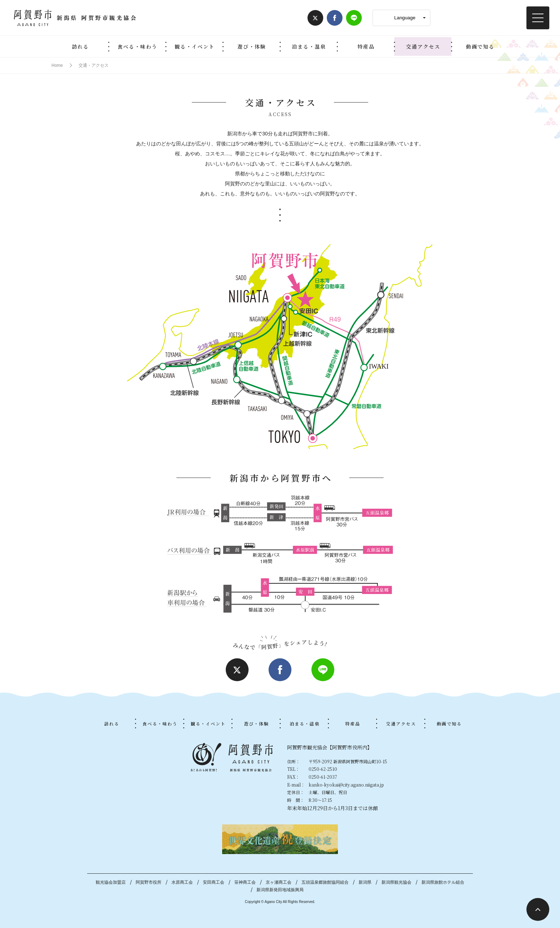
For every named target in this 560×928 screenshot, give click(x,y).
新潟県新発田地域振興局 (280, 890)
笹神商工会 (245, 882)
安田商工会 (214, 882)
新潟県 (365, 882)
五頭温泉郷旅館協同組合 (325, 882)
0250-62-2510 (323, 769)
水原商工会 (182, 882)
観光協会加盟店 (111, 882)
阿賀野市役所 (149, 882)
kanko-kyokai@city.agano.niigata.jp (346, 785)
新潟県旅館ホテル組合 (443, 882)
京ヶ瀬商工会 (279, 882)
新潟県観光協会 (396, 882)
